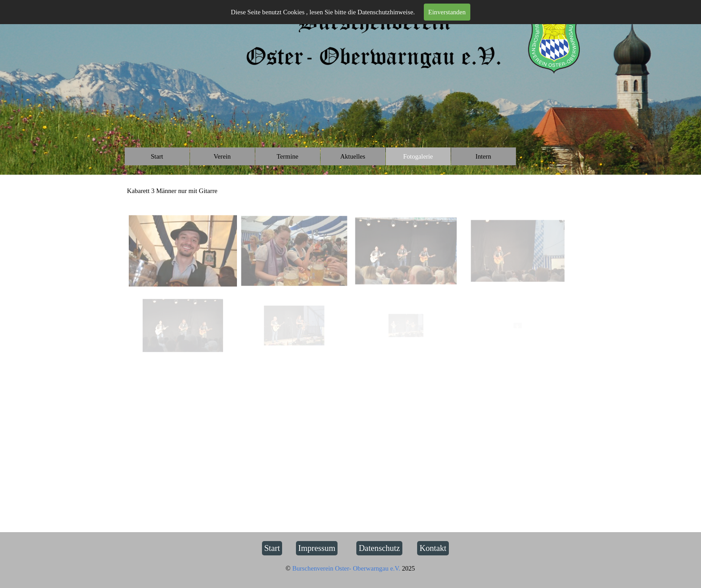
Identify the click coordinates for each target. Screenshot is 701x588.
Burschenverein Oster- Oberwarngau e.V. (347, 568)
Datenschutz (379, 548)
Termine (288, 156)
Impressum (317, 548)
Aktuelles (353, 156)
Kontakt (433, 548)
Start (157, 156)
